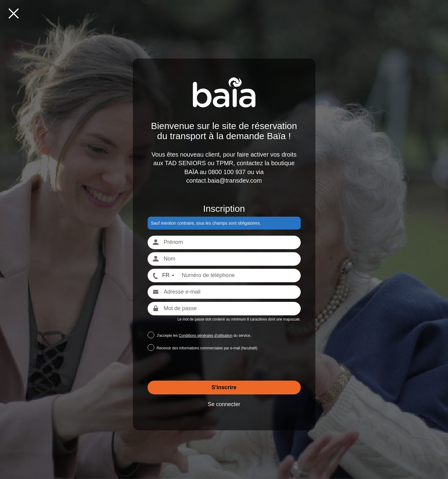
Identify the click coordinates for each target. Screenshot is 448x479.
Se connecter (224, 404)
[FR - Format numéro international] (163, 276)
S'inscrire (224, 387)
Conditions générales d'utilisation (206, 336)
